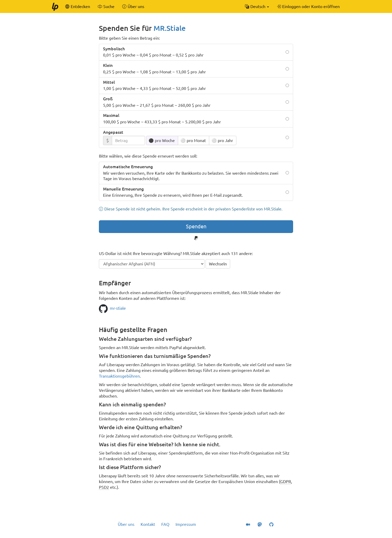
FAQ (165, 524)
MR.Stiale (170, 28)
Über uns (126, 524)
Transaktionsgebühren (119, 376)
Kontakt (148, 524)
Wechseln (218, 264)
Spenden (196, 226)
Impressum (186, 524)
